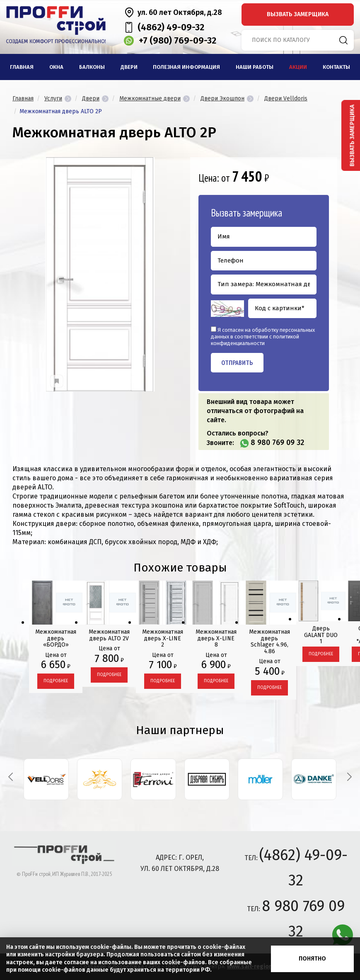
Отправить (237, 362)
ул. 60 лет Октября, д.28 (180, 12)
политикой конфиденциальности (255, 340)
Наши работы (255, 67)
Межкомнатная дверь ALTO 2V (109, 635)
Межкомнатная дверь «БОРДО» (56, 638)
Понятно (312, 959)
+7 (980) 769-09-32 (178, 40)
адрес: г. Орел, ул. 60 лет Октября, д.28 (180, 863)
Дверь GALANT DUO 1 (321, 635)
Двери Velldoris (286, 98)
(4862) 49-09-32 (171, 27)
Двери (129, 67)
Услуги (53, 98)
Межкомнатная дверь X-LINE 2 (163, 638)
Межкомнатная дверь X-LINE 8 (216, 638)
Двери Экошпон (222, 98)
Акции (298, 67)
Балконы (92, 67)
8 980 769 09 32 (277, 443)
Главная (22, 67)
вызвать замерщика (298, 14)
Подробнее (56, 681)
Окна (56, 67)
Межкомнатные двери (150, 98)
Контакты (336, 67)
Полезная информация (186, 67)
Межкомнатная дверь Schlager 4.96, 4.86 (269, 641)
